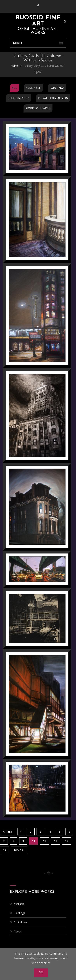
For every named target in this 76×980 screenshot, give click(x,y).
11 (45, 841)
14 (5, 850)
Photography (19, 98)
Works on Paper (38, 108)
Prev (8, 832)
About (17, 931)
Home (14, 66)
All (14, 88)
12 (56, 841)
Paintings (57, 88)
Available (33, 88)
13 (67, 841)
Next (19, 850)
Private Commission (53, 98)
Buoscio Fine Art (38, 21)
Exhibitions (20, 922)
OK (41, 973)
